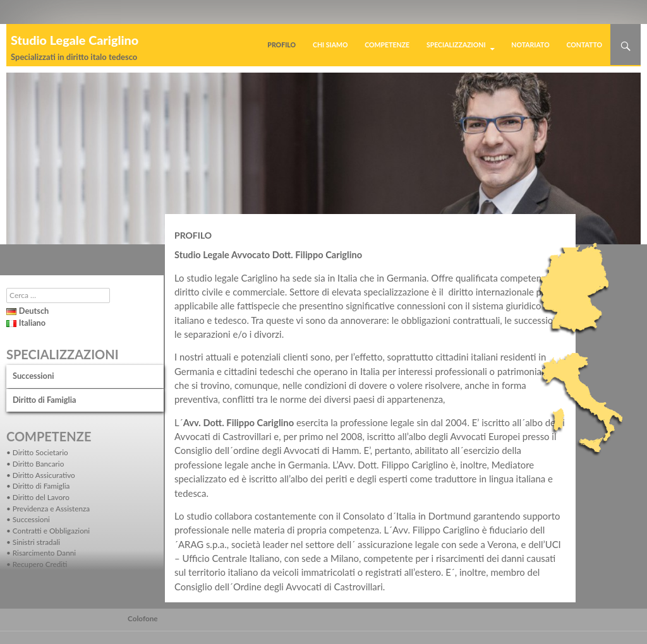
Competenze (387, 45)
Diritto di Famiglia (44, 400)
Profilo (281, 45)
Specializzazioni (456, 45)
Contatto (584, 45)
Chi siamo (330, 45)
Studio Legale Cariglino (75, 40)
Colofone (143, 618)
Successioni (33, 376)
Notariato (530, 45)
